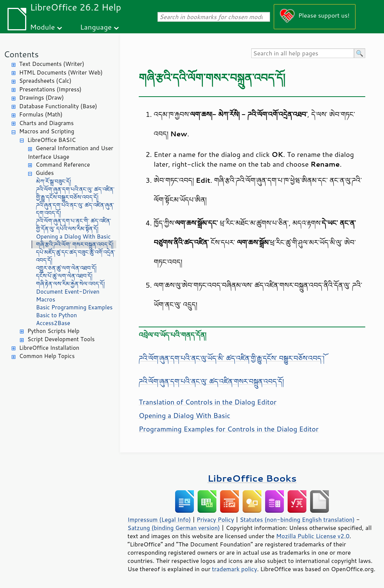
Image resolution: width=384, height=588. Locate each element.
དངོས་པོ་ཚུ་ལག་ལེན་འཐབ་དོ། (64, 276)
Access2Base (53, 323)
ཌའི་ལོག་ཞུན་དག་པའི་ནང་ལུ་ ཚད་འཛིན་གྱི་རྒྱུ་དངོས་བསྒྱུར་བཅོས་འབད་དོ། (75, 193)
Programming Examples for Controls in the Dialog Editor (229, 429)
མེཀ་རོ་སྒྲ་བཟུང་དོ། (53, 181)
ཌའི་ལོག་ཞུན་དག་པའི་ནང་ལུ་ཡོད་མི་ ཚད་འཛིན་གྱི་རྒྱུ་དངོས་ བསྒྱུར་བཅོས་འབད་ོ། (232, 358)
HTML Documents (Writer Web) (61, 72)
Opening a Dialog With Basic (73, 237)
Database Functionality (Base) (58, 106)
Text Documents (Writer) (52, 64)
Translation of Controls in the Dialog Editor (208, 402)
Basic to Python (56, 315)
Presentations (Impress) (50, 89)
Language (96, 27)
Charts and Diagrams (46, 123)
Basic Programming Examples (74, 307)
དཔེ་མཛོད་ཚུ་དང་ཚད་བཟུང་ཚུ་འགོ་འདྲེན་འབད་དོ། (76, 256)
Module (42, 27)
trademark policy (234, 569)
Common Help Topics (47, 356)
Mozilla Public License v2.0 (313, 536)
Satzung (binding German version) (174, 528)
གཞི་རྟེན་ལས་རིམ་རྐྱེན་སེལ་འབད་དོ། (70, 284)
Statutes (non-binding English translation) (297, 519)
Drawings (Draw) (41, 98)
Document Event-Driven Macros (68, 295)
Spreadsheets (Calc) (45, 81)
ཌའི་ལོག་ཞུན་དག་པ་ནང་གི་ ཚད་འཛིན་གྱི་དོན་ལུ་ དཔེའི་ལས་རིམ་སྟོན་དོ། (73, 225)
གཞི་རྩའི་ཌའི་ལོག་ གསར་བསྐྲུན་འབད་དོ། (75, 244)
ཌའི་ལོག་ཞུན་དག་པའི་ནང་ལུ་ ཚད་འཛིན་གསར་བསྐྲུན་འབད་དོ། (211, 381)
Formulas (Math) (41, 114)
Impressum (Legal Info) (159, 519)
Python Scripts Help (53, 331)
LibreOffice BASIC (52, 140)
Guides (45, 173)
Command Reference (63, 165)
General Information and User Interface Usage (70, 152)
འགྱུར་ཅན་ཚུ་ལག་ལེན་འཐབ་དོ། (66, 268)
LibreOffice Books (252, 478)
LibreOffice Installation (49, 348)
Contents (21, 54)
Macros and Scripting (47, 131)
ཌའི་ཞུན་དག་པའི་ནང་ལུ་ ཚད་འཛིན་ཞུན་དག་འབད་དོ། (75, 209)
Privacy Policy (215, 519)
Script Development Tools (61, 339)
